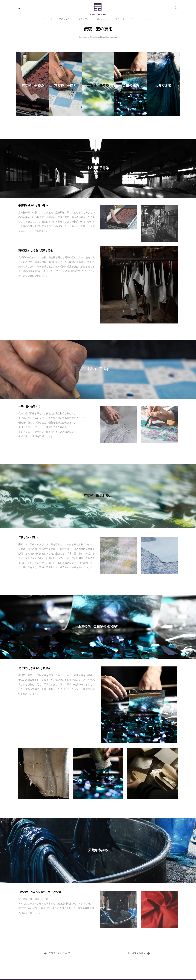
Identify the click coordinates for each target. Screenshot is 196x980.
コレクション (102, 19)
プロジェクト (65, 19)
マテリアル (84, 19)
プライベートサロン (125, 19)
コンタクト (147, 19)
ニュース (48, 19)
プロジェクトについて (57, 953)
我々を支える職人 (139, 953)
